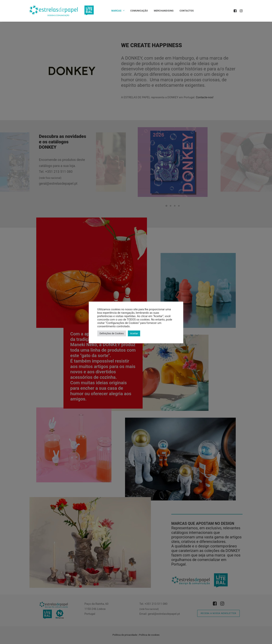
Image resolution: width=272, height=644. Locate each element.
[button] (235, 11)
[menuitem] (118, 11)
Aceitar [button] (134, 333)
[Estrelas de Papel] (62, 11)
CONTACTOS (187, 11)
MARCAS (118, 11)
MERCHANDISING (164, 11)
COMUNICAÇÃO (139, 11)
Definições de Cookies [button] (112, 333)
